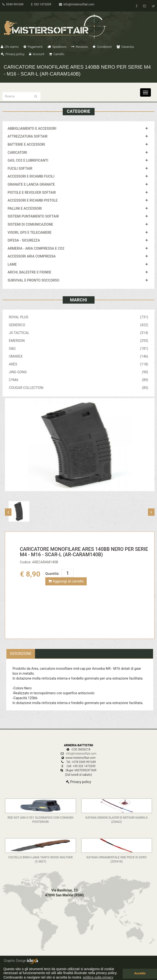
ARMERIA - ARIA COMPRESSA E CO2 (36, 248)
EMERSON (78, 341)
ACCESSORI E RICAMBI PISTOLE (33, 200)
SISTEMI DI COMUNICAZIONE (30, 224)
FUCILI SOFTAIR (20, 168)
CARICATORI (17, 153)
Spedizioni (57, 47)
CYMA (78, 380)
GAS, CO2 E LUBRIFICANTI (28, 160)
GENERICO (78, 325)
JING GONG (78, 372)
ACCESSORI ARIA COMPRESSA (32, 256)
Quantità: (52, 574)
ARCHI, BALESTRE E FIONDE (29, 272)
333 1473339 (41, 4)
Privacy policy (13, 54)
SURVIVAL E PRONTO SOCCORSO (33, 280)
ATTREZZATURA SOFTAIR (28, 136)
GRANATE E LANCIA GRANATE (31, 184)
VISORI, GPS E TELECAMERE (30, 232)
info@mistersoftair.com (77, 4)
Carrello (57, 54)
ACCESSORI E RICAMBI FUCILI (31, 176)
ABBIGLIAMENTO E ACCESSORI (32, 129)
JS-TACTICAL (78, 333)
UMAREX (78, 356)
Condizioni (102, 47)
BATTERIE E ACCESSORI (26, 144)
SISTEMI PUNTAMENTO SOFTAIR (33, 216)
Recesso (80, 47)
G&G (78, 348)
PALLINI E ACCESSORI (25, 208)
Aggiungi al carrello (66, 581)
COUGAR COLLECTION (78, 388)
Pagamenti (33, 47)
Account (37, 54)
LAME (12, 264)
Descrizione (21, 654)
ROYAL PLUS (78, 317)
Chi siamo (10, 47)
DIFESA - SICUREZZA (24, 240)
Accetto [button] (140, 973)
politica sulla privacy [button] (98, 977)
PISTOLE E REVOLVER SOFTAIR (32, 193)
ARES (78, 364)
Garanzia (125, 47)
